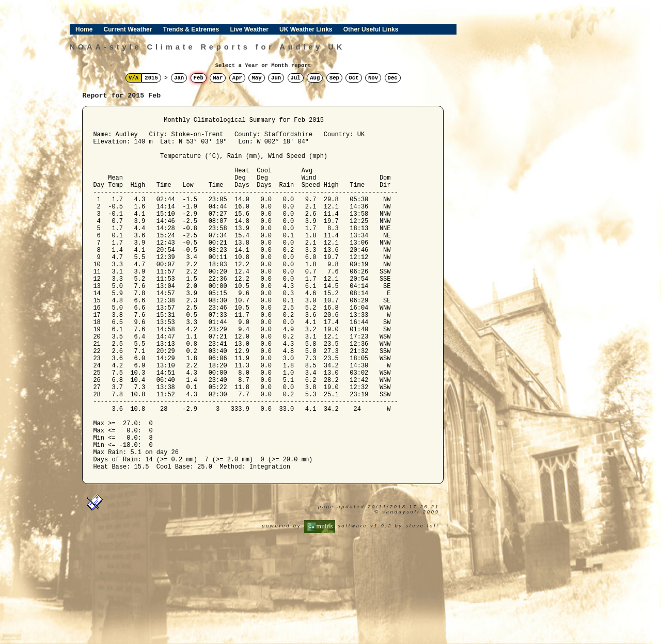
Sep (334, 78)
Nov (373, 78)
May (256, 78)
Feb (199, 78)
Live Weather (249, 29)
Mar (218, 78)
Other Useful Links (371, 29)
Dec (393, 78)
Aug (315, 78)
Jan (179, 78)
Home (84, 29)
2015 (151, 78)
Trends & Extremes (191, 29)
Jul (296, 78)
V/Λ (133, 78)
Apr (237, 78)
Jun (276, 78)
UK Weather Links (306, 29)
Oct (353, 78)
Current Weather (128, 29)
